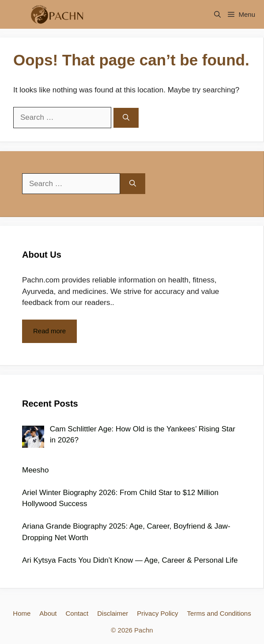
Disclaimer (113, 613)
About (48, 613)
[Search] (126, 118)
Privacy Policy (157, 613)
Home (22, 613)
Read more (49, 331)
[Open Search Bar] (217, 14)
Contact (77, 613)
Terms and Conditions (219, 613)
